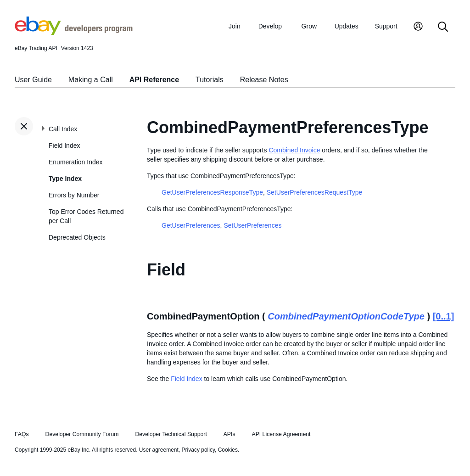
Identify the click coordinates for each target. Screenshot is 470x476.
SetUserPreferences (252, 225)
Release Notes (264, 80)
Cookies (228, 450)
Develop (270, 26)
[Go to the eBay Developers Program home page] (74, 33)
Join (235, 26)
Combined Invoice (294, 150)
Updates (347, 26)
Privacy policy (198, 450)
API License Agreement (281, 434)
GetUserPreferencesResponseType (212, 192)
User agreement (159, 450)
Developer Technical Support (171, 434)
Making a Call (91, 80)
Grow (309, 26)
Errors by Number (74, 195)
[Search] (443, 27)
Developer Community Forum (82, 434)
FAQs (22, 434)
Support (386, 26)
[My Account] (418, 27)
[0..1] (444, 316)
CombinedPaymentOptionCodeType (346, 316)
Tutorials (210, 80)
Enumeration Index (76, 162)
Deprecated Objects (77, 237)
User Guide (33, 80)
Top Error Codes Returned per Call (86, 216)
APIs (229, 434)
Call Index (63, 129)
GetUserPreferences (191, 225)
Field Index (64, 146)
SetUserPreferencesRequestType (315, 192)
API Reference (154, 80)
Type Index (65, 179)
